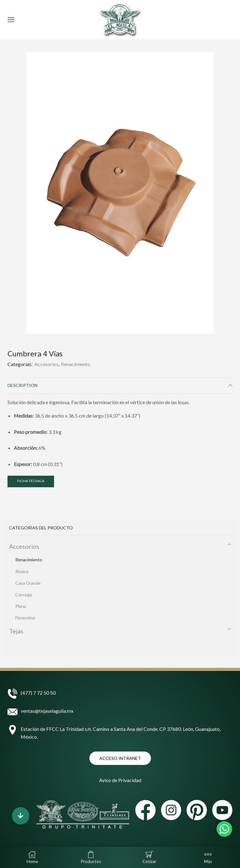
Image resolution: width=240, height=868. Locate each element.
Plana (21, 606)
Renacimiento (76, 364)
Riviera (22, 571)
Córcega (24, 595)
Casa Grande (28, 583)
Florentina (25, 618)
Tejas (16, 631)
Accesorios (46, 364)
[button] (21, 816)
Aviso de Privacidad (120, 780)
